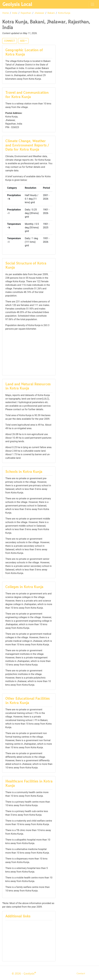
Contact (81, 973)
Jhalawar (39, 13)
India (15, 13)
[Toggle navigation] (92, 4)
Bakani (51, 13)
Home (6, 13)
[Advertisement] (29, 353)
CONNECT (10, 41)
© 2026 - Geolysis (24, 973)
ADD (22, 41)
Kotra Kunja (64, 13)
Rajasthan (26, 13)
